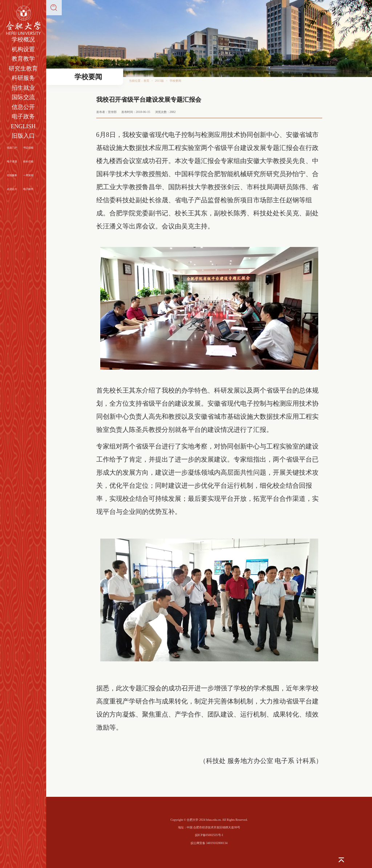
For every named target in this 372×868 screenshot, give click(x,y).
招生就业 (23, 88)
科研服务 (23, 78)
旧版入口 (23, 136)
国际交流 (23, 97)
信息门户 (12, 148)
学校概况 (23, 39)
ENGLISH (23, 126)
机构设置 (23, 49)
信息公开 (23, 107)
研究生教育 (23, 68)
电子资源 (12, 161)
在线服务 (12, 175)
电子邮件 (28, 189)
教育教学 (23, 59)
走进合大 (12, 189)
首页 (146, 81)
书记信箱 (28, 148)
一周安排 (28, 175)
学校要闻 (175, 81)
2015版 (159, 81)
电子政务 (23, 116)
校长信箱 (28, 161)
